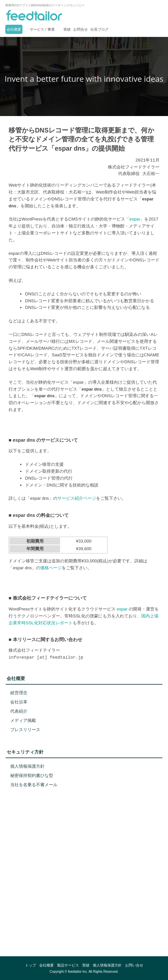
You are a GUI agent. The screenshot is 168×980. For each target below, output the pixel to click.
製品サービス (68, 965)
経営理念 (19, 693)
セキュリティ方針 (25, 752)
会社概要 (14, 29)
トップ (31, 965)
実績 (67, 29)
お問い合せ (134, 965)
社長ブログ (100, 29)
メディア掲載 (23, 720)
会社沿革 (19, 702)
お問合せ (81, 29)
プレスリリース (25, 730)
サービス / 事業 (42, 29)
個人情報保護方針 (27, 766)
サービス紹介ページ (77, 498)
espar (135, 219)
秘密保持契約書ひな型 (32, 775)
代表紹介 (19, 711)
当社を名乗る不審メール (34, 785)
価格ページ (51, 568)
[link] (84, 923)
